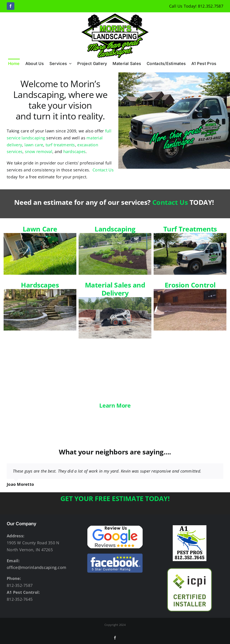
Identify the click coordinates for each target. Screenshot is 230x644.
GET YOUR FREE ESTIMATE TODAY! (115, 498)
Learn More (115, 405)
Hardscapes (40, 306)
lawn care (34, 145)
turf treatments (60, 145)
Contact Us (103, 170)
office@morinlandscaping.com (36, 567)
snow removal (39, 151)
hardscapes (75, 151)
